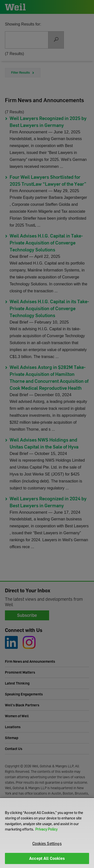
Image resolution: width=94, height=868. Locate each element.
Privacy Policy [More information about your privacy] (46, 829)
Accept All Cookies (47, 858)
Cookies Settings (47, 843)
